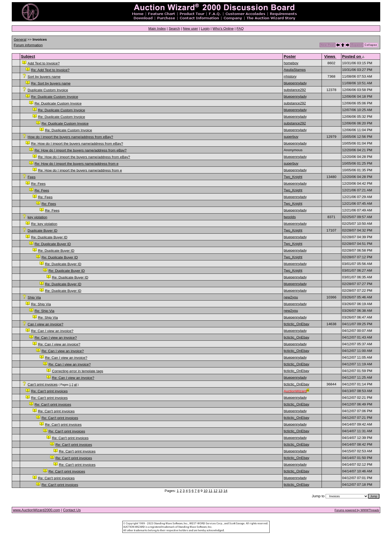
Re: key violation (44, 224)
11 (211, 491)
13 (221, 491)
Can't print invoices (43, 384)
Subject (28, 56)
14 (225, 491)
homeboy (291, 63)
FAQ (240, 29)
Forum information (28, 45)
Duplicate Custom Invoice (48, 90)
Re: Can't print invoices (49, 391)
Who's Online (223, 29)
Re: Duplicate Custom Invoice (55, 97)
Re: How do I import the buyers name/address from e (76, 164)
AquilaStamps (295, 70)
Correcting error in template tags (78, 371)
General (20, 39)
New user (190, 29)
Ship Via (34, 297)
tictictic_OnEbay (296, 324)
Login (205, 29)
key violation (37, 217)
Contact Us (72, 510)
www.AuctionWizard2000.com (36, 510)
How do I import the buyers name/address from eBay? (70, 137)
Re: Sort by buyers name (51, 83)
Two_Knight (293, 177)
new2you (291, 297)
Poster (290, 56)
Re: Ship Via (41, 304)
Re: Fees (38, 184)
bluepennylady (295, 83)
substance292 (295, 90)
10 (206, 491)
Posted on (353, 56)
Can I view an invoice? (45, 324)
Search (174, 29)
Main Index (157, 29)
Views (330, 56)
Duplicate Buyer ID (42, 231)
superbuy (291, 137)
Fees (32, 177)
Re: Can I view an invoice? (52, 331)
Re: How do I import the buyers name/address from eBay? (77, 144)
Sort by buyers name (44, 77)
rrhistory (290, 76)
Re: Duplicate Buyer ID (49, 237)
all (75, 385)
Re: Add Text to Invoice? (50, 70)
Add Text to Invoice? (44, 63)
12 (215, 491)
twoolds (290, 217)
